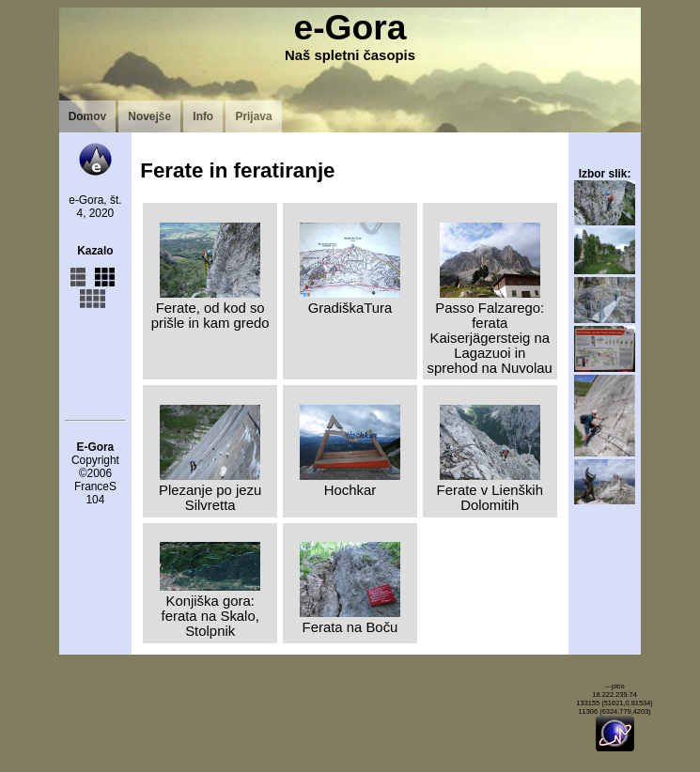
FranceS (95, 486)
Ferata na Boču (350, 620)
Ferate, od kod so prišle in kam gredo (210, 308)
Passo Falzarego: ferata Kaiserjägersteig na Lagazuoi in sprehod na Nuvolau (490, 331)
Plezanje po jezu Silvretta (210, 490)
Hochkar (350, 483)
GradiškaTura (350, 301)
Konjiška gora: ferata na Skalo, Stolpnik (210, 609)
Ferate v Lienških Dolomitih (490, 490)
